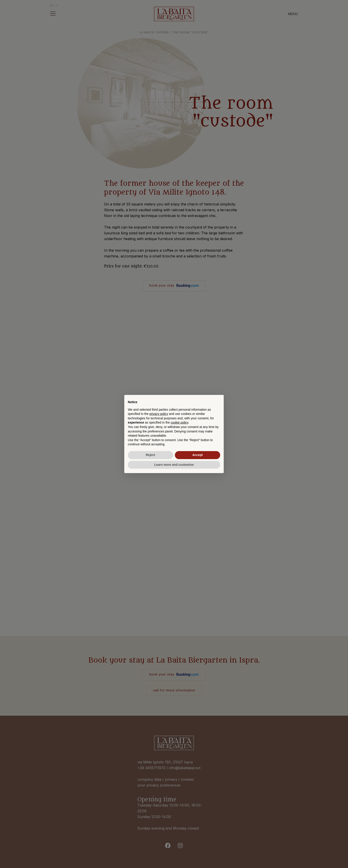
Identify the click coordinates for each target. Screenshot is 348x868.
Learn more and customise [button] (174, 465)
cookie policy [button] (179, 422)
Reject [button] (150, 455)
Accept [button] (198, 455)
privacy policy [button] (159, 414)
